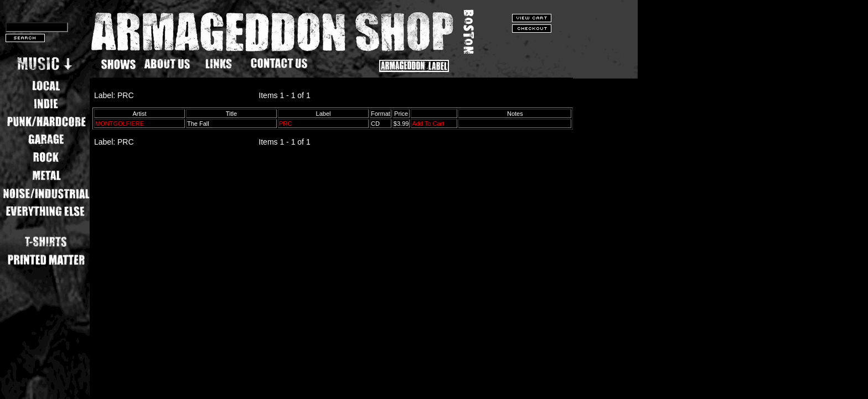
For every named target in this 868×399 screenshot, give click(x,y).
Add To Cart (428, 124)
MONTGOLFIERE (120, 124)
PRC (285, 124)
